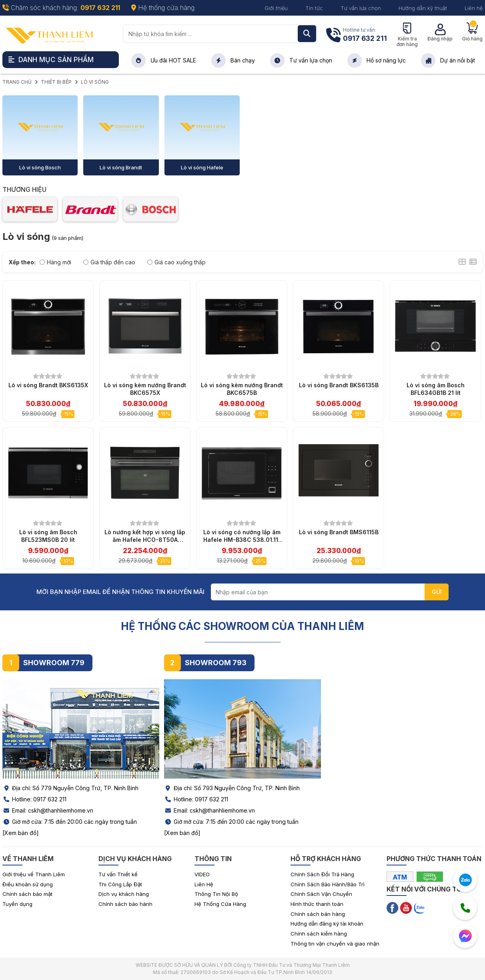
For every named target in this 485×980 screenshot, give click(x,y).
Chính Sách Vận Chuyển (321, 894)
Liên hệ (474, 8)
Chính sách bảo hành (125, 904)
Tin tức (314, 8)
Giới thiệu (276, 8)
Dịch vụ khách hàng (124, 894)
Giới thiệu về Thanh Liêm (34, 874)
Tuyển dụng (17, 904)
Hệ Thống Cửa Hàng (220, 904)
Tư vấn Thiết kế (118, 874)
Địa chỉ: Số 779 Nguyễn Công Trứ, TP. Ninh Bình (70, 788)
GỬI (437, 592)
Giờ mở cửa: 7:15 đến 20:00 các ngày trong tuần (70, 822)
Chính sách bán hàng (318, 914)
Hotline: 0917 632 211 (34, 799)
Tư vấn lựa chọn (361, 8)
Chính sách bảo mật (27, 894)
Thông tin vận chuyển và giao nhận (335, 944)
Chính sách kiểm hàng (319, 934)
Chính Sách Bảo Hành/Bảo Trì (328, 884)
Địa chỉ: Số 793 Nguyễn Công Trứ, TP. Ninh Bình (232, 788)
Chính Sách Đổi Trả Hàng (322, 874)
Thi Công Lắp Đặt (120, 884)
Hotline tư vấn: (365, 35)
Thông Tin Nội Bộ (216, 894)
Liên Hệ (204, 884)
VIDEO (202, 874)
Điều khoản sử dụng (28, 884)
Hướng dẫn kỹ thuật (423, 8)
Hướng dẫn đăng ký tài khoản (327, 924)
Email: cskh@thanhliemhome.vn (48, 810)
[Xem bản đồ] (21, 833)
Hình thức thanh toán (317, 904)
